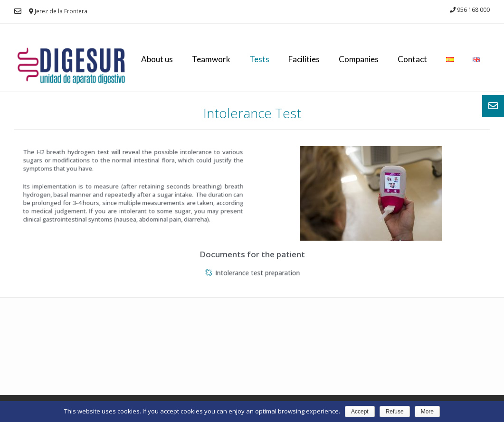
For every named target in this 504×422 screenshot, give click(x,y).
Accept (360, 412)
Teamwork (211, 59)
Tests (259, 59)
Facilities (304, 59)
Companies (359, 59)
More (427, 412)
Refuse (395, 412)
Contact (412, 59)
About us (157, 59)
